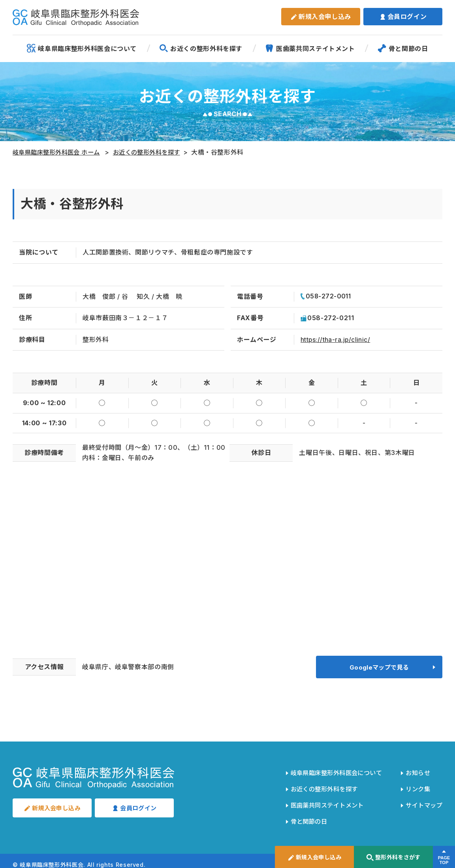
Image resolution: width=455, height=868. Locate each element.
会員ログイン (403, 17)
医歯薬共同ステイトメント (310, 48)
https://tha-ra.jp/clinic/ (337, 340)
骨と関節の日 (403, 48)
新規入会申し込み (321, 17)
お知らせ (416, 774)
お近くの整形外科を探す (201, 48)
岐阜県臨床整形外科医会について (82, 48)
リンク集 (416, 788)
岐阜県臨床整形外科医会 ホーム (60, 152)
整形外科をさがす (393, 858)
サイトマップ (423, 801)
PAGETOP (444, 860)
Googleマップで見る (379, 669)
